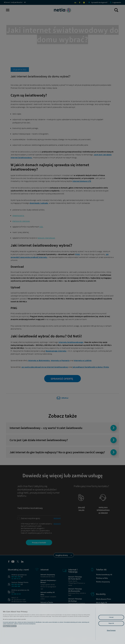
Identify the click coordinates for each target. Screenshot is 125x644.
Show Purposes (111, 630)
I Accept (111, 617)
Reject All (111, 623)
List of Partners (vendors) (10, 626)
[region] (62, 624)
